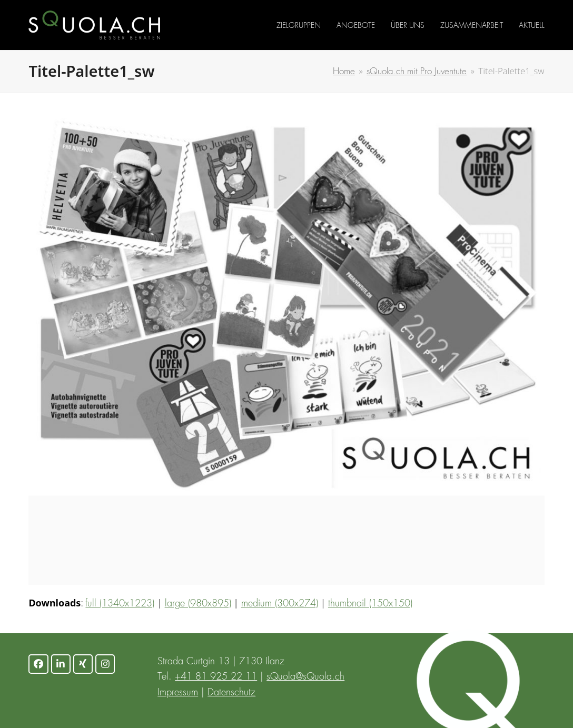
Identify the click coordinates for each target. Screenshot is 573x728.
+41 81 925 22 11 (216, 677)
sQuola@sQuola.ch (305, 677)
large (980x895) (198, 604)
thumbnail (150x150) (370, 604)
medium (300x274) (280, 604)
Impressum (178, 693)
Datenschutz (231, 693)
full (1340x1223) (120, 604)
